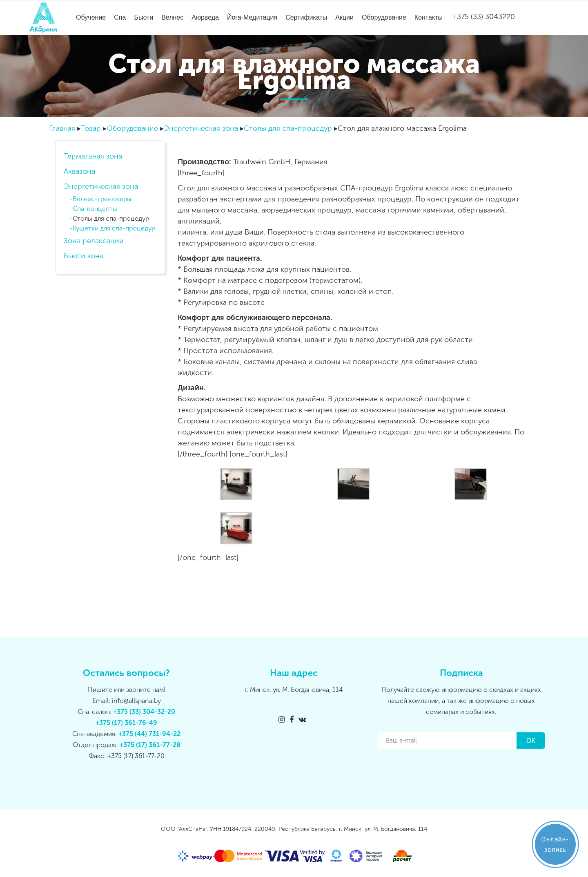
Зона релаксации (94, 241)
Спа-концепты (95, 209)
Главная (62, 128)
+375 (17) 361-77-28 (150, 745)
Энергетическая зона (201, 128)
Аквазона (79, 171)
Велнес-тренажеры (102, 199)
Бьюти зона (84, 256)
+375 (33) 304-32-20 (144, 712)
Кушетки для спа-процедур (114, 228)
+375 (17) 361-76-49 (126, 723)
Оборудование (132, 128)
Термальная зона (93, 156)
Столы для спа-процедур (288, 128)
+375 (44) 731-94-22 (149, 734)
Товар (91, 128)
